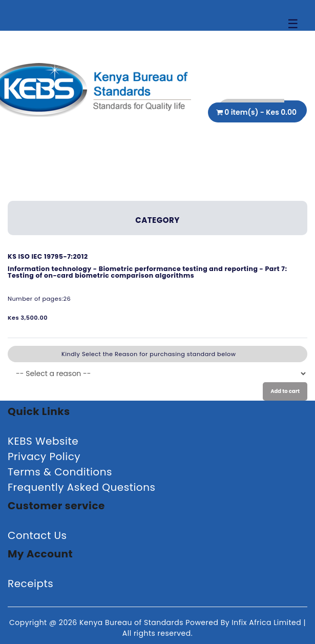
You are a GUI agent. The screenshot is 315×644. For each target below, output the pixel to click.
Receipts (30, 584)
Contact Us (37, 535)
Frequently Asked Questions (81, 487)
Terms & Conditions (60, 472)
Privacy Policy (44, 456)
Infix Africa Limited (267, 622)
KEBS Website (43, 441)
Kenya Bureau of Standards (132, 622)
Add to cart (285, 391)
